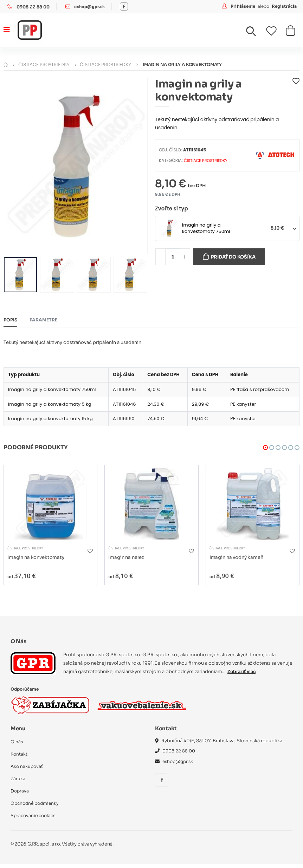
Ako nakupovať (27, 771)
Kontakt (19, 758)
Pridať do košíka (236, 257)
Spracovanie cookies (34, 820)
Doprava (20, 795)
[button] (255, 33)
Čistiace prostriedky (44, 64)
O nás (17, 746)
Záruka (18, 783)
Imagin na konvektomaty (37, 561)
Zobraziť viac (243, 675)
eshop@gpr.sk (90, 7)
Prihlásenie (243, 6)
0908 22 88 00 (33, 7)
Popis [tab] (11, 321)
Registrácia (284, 6)
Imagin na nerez (127, 561)
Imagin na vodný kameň (238, 561)
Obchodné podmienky (36, 807)
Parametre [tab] (45, 321)
